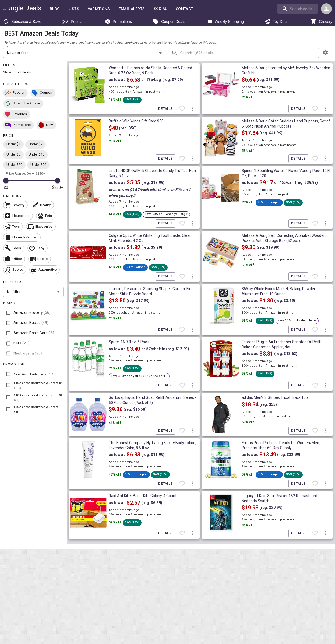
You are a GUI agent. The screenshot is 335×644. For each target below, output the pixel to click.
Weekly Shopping (225, 22)
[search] (298, 9)
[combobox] (298, 9)
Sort (10, 48)
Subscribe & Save (22, 22)
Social (160, 9)
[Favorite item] (182, 109)
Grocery (321, 22)
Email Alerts (132, 9)
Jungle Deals (22, 8)
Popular (73, 22)
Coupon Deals (169, 22)
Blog (55, 9)
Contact (184, 9)
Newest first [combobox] (18, 53)
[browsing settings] (325, 52)
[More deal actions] (192, 109)
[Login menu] (326, 9)
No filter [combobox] (14, 292)
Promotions (118, 22)
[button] (15, 93)
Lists (74, 9)
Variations (99, 9)
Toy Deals (277, 22)
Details (165, 109)
